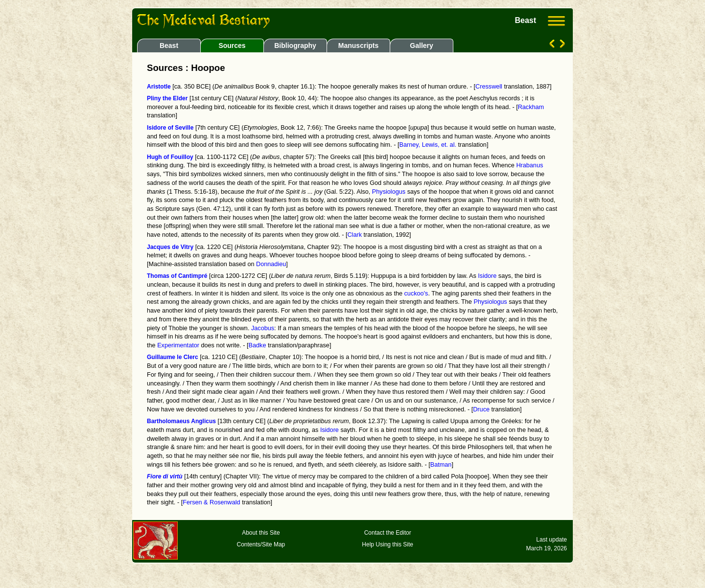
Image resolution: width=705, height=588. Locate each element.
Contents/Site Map (261, 544)
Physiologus (389, 192)
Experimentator (178, 345)
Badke (258, 345)
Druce (481, 409)
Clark (354, 235)
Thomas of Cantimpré (177, 276)
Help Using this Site (388, 544)
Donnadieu (271, 264)
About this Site (261, 533)
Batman (441, 465)
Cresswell (489, 87)
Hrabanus (529, 165)
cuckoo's (416, 294)
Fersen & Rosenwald (211, 502)
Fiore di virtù (165, 476)
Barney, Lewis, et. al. (428, 145)
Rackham (531, 107)
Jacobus (263, 328)
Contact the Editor (388, 533)
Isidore (487, 276)
